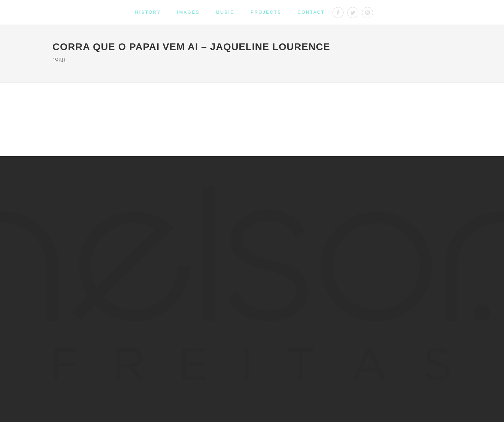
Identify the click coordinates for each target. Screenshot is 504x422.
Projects (266, 12)
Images (188, 12)
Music (225, 12)
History (148, 12)
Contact (311, 12)
